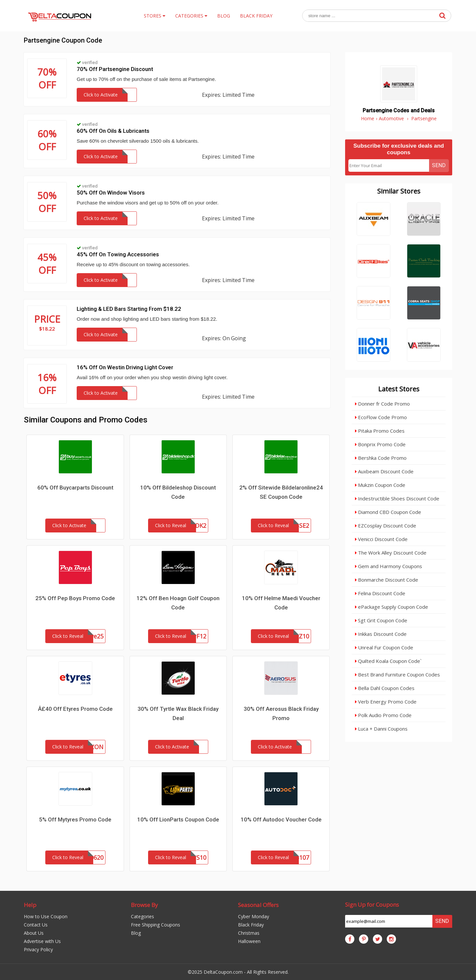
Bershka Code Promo (381, 458)
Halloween (249, 941)
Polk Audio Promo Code (383, 715)
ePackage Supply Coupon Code (392, 607)
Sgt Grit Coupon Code (381, 620)
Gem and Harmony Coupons (389, 566)
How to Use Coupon (46, 916)
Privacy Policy (38, 949)
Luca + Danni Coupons (381, 729)
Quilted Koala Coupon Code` (388, 661)
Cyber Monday (254, 916)
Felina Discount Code (380, 593)
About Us (34, 933)
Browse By (144, 905)
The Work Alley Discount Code (391, 553)
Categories (142, 916)
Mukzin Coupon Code (380, 485)
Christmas (249, 933)
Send (439, 165)
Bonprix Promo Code (380, 444)
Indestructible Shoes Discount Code (397, 498)
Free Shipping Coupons (156, 925)
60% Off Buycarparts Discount (75, 488)
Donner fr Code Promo (382, 404)
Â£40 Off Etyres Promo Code (75, 709)
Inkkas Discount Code (381, 634)
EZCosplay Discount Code (386, 526)
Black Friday (251, 925)
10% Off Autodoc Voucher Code (281, 819)
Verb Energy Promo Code (386, 702)
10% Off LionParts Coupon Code (178, 819)
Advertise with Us (42, 941)
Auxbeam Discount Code (384, 471)
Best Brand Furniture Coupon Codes (397, 674)
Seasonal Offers (258, 905)
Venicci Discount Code (381, 539)
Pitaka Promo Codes (380, 431)
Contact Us (36, 925)
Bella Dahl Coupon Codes (385, 688)
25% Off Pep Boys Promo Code (75, 598)
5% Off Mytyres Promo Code (75, 819)
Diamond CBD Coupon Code (388, 512)
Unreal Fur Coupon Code (384, 647)
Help (30, 905)
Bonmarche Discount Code (387, 580)
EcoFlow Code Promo (381, 417)
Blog (136, 933)
